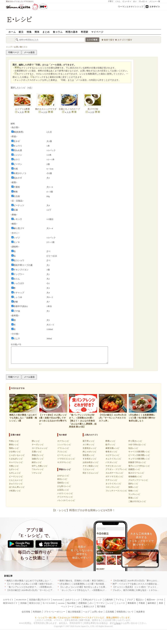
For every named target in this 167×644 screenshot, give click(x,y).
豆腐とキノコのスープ (69, 109)
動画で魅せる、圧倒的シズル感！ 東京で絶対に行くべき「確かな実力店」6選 (96, 581)
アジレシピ (62, 452)
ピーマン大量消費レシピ (139, 455)
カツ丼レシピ (89, 445)
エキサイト (155, 7)
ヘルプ (86, 612)
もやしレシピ (15, 473)
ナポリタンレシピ (113, 466)
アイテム (120, 600)
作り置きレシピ (135, 441)
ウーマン (100, 603)
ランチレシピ (134, 494)
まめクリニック (72, 600)
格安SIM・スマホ (155, 600)
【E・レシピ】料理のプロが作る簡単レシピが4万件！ (83, 510)
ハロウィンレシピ (65, 493)
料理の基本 (72, 32)
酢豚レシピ (110, 441)
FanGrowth (58, 600)
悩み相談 (71, 603)
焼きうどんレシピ (91, 473)
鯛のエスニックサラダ (46, 109)
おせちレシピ (63, 476)
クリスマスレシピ (65, 497)
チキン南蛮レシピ (91, 466)
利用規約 (37, 612)
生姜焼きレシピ (90, 448)
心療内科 (109, 600)
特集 (29, 32)
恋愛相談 (83, 603)
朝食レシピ (133, 491)
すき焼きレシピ (90, 459)
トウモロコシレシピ (66, 459)
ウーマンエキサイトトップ (131, 7)
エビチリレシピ (112, 455)
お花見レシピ (63, 490)
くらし (118, 1)
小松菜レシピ (15, 491)
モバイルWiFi (49, 603)
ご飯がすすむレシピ (137, 501)
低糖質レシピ (134, 469)
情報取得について (125, 612)
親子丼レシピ (89, 441)
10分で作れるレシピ (137, 445)
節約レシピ (133, 484)
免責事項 (140, 612)
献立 (21, 32)
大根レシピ (14, 466)
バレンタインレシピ (66, 500)
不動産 (142, 603)
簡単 (37, 32)
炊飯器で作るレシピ (137, 462)
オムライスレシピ (113, 459)
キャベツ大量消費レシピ (139, 452)
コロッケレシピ (112, 487)
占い (135, 1)
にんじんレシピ (16, 480)
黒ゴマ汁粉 (93, 109)
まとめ (46, 32)
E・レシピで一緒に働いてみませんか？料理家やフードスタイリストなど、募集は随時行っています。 (84, 618)
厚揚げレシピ (38, 455)
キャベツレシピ (16, 462)
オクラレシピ (63, 441)
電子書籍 (101, 606)
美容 (161, 603)
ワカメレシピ (38, 469)
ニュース (121, 603)
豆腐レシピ (37, 452)
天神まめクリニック (92, 600)
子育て (111, 1)
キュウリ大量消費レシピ (139, 459)
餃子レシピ (110, 445)
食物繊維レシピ (135, 476)
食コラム (58, 32)
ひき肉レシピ (15, 452)
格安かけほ (34, 603)
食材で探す (109, 40)
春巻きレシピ (111, 452)
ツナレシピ (37, 473)
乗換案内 (132, 603)
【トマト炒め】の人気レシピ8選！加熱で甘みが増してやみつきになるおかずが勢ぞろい (48, 584)
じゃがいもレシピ (17, 455)
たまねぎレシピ (16, 459)
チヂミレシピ (111, 480)
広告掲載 (110, 612)
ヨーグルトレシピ (40, 448)
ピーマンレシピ (16, 476)
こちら (117, 623)
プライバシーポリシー (55, 612)
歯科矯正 (152, 603)
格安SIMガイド (10, 603)
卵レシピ (36, 441)
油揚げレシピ (38, 459)
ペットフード (67, 606)
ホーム (12, 32)
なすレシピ (14, 469)
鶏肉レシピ (14, 448)
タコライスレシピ (113, 484)
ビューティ (127, 1)
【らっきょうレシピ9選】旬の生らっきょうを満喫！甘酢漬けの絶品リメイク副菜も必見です (104, 587)
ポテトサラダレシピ (114, 476)
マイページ (97, 32)
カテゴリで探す (125, 40)
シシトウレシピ (64, 445)
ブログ (130, 600)
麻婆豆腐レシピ (112, 448)
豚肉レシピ (14, 445)
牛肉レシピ (14, 441)
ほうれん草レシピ (17, 487)
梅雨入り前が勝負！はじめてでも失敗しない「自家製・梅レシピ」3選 (40, 581)
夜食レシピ (133, 498)
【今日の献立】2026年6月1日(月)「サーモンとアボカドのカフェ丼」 (39, 590)
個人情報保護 (74, 612)
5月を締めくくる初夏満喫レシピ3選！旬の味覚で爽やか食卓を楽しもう (93, 584)
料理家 (85, 32)
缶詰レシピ (133, 448)
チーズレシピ (38, 445)
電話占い (140, 600)
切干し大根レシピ (40, 466)
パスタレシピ (111, 462)
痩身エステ (89, 606)
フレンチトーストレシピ (116, 491)
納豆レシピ (37, 462)
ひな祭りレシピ (64, 486)
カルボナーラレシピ (114, 473)
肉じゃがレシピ (90, 452)
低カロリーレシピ (136, 473)
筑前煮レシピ (89, 455)
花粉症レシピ (63, 483)
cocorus (61, 603)
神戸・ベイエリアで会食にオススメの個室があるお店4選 (140, 584)
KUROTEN (21, 600)
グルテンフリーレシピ (138, 480)
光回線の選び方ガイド (40, 600)
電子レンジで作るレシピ (139, 466)
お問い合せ (97, 612)
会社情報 (26, 612)
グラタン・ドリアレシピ (116, 469)
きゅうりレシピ (16, 484)
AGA (79, 606)
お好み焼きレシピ (91, 462)
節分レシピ (62, 479)
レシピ (110, 603)
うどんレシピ (89, 469)
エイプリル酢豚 (22, 109)
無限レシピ (133, 487)
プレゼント (143, 1)
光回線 (23, 603)
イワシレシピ (63, 448)
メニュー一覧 (155, 1)
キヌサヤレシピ (64, 462)
